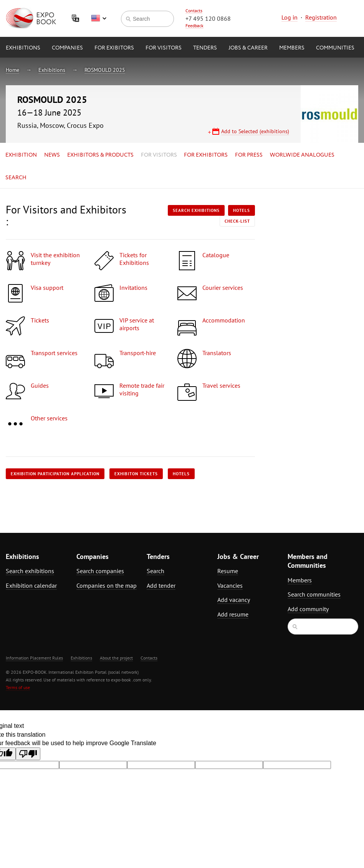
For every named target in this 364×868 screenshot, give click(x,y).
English (99, 18)
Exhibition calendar (31, 585)
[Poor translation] (28, 754)
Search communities (314, 594)
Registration (321, 17)
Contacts (194, 11)
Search (16, 178)
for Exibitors (114, 48)
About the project (116, 658)
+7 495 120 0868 (208, 18)
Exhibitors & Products (100, 155)
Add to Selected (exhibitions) (255, 131)
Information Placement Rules (34, 658)
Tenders (205, 48)
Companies (67, 48)
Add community (308, 609)
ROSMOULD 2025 (105, 70)
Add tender (161, 585)
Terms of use (18, 687)
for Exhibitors (206, 155)
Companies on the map (107, 585)
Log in (290, 17)
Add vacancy (234, 600)
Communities (335, 48)
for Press (249, 155)
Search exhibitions (196, 210)
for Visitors (164, 48)
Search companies (100, 571)
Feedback (194, 26)
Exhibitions (23, 48)
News (52, 155)
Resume (228, 571)
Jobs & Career (248, 48)
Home (12, 70)
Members (292, 48)
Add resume (233, 614)
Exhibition (21, 155)
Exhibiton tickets (136, 474)
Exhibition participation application (55, 474)
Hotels (242, 210)
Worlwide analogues (302, 155)
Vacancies (230, 585)
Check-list (237, 221)
